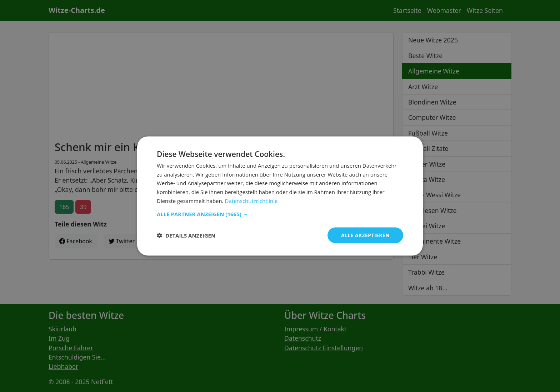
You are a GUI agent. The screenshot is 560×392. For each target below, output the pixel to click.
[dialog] (280, 196)
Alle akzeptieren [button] (365, 235)
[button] (280, 214)
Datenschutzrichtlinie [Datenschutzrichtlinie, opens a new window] (251, 200)
